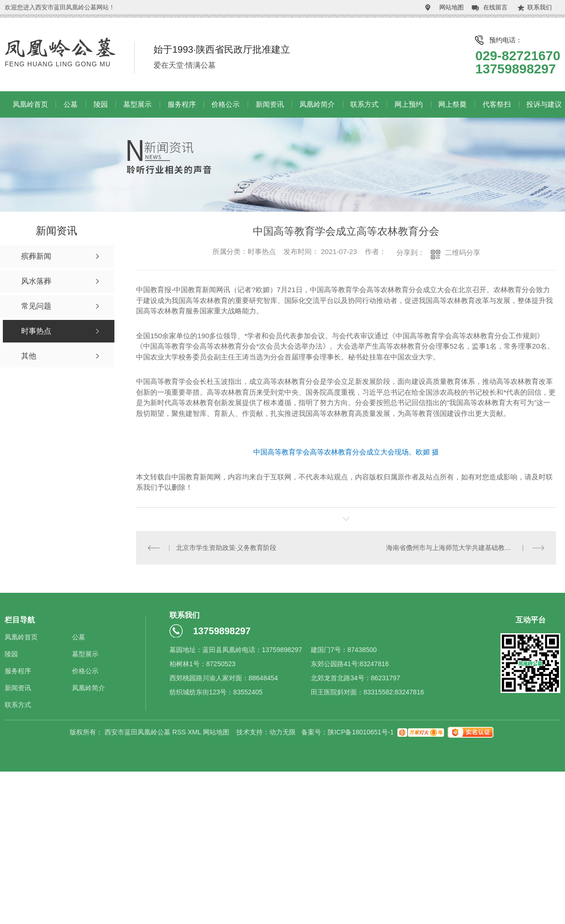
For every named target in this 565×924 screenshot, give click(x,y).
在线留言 (495, 7)
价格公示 (226, 104)
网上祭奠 (452, 104)
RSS (180, 732)
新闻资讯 (270, 104)
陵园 (101, 104)
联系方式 (364, 104)
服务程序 (182, 104)
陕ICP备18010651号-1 (361, 732)
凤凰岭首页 (30, 104)
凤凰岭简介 (317, 104)
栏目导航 (20, 620)
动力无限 (282, 732)
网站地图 (452, 7)
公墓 (71, 104)
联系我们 (540, 7)
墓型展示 (137, 104)
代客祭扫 (497, 104)
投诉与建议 (544, 104)
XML (195, 732)
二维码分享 (463, 252)
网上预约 (409, 104)
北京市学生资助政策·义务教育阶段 (226, 548)
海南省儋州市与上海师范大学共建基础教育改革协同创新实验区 (465, 548)
